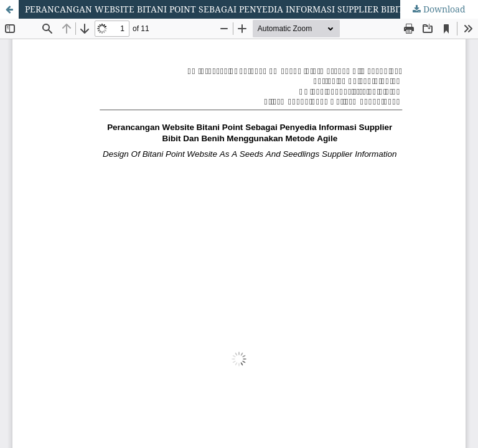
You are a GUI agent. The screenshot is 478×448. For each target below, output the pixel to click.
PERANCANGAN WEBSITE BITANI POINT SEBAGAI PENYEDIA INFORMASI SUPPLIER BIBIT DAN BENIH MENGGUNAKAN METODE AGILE (251, 9)
